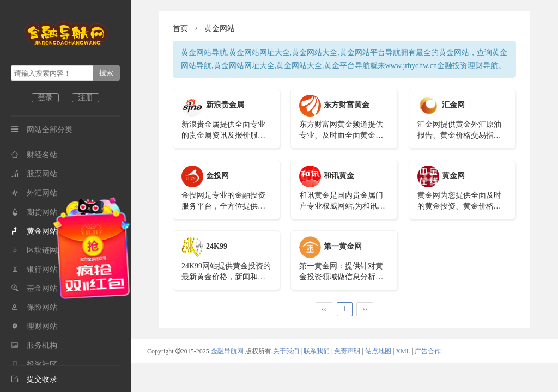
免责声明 (347, 351)
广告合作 (428, 351)
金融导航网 (228, 351)
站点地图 (378, 351)
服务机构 (34, 345)
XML (403, 351)
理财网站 (34, 326)
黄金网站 (34, 231)
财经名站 (34, 155)
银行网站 (34, 269)
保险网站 (34, 307)
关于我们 (286, 351)
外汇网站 (34, 193)
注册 (86, 98)
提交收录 (34, 379)
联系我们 (317, 351)
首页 (180, 29)
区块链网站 (38, 250)
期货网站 (34, 212)
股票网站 (34, 174)
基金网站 (34, 288)
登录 (45, 98)
